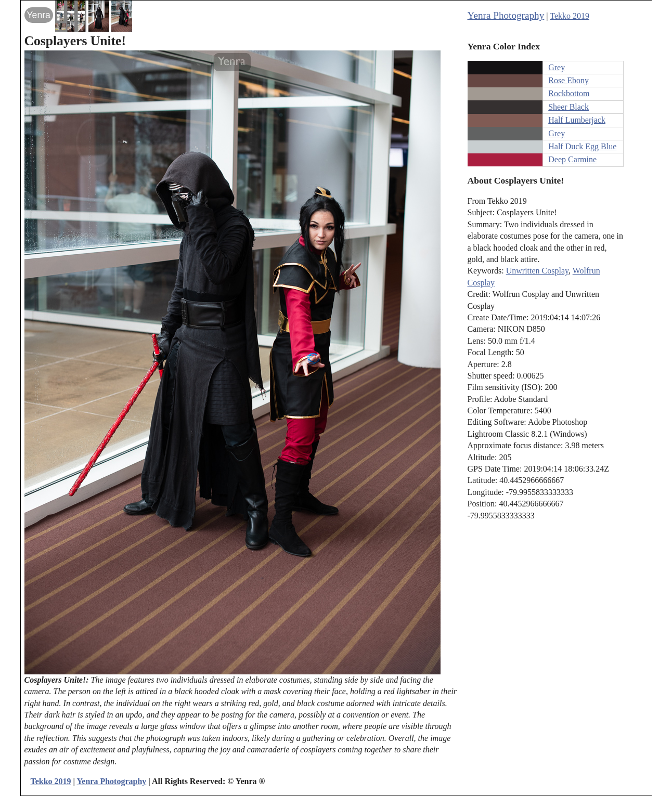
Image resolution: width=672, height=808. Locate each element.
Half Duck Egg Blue (582, 146)
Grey (557, 67)
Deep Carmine (572, 159)
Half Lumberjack (577, 120)
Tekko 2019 (570, 16)
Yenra (39, 15)
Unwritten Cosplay (537, 271)
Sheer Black (568, 107)
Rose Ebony (568, 80)
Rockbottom (569, 93)
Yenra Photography (506, 15)
